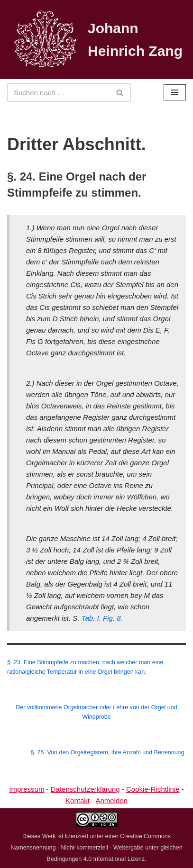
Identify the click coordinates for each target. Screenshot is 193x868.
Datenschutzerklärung (85, 789)
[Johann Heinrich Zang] (96, 40)
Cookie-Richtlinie (153, 789)
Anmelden (111, 800)
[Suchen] (58, 92)
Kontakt (78, 800)
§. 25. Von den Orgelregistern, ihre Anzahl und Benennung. (108, 752)
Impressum (27, 789)
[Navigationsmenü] (175, 92)
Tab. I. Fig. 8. (102, 618)
